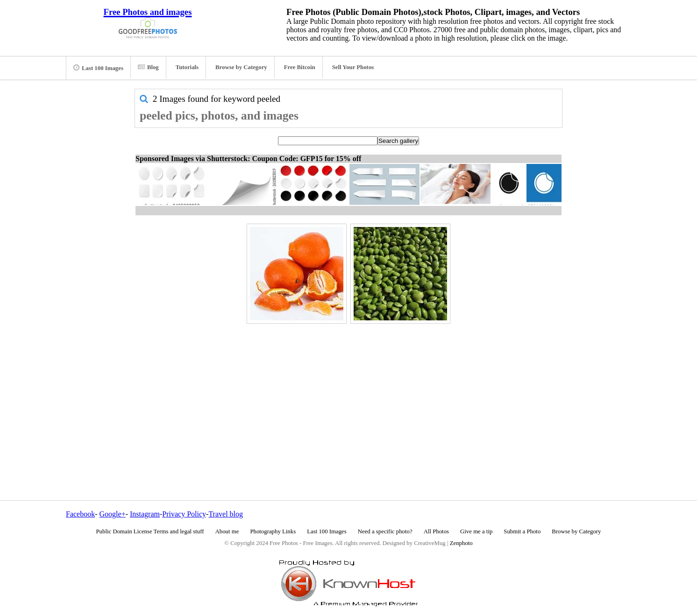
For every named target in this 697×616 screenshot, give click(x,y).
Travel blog (226, 514)
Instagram (145, 514)
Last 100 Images (98, 68)
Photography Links (273, 531)
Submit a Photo (522, 531)
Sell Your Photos (353, 67)
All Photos (436, 531)
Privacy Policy (184, 514)
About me (227, 531)
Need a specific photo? (385, 531)
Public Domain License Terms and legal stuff (150, 531)
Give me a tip (476, 531)
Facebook (80, 514)
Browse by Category (241, 67)
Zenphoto (461, 543)
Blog (148, 67)
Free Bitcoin (300, 67)
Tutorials (187, 67)
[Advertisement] (348, 392)
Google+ (113, 514)
